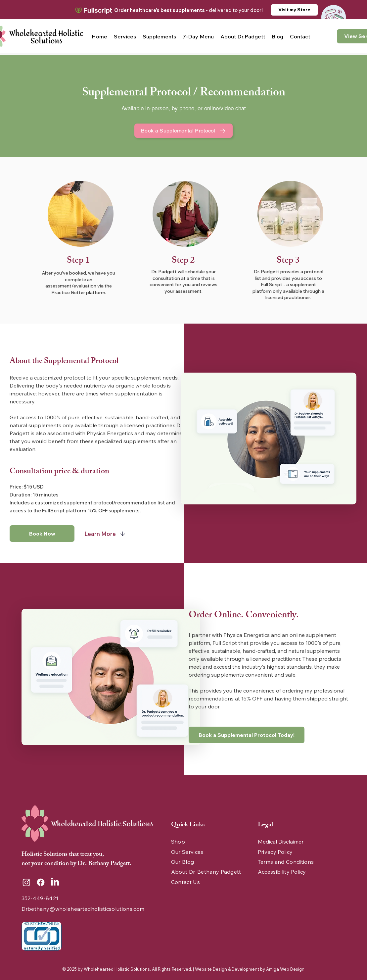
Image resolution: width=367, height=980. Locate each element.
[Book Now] (42, 534)
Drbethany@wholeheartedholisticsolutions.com (83, 909)
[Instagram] (26, 882)
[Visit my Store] (294, 10)
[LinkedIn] (55, 882)
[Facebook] (41, 882)
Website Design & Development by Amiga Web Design (250, 969)
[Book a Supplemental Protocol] (183, 131)
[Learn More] (106, 534)
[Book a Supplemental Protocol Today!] (247, 735)
